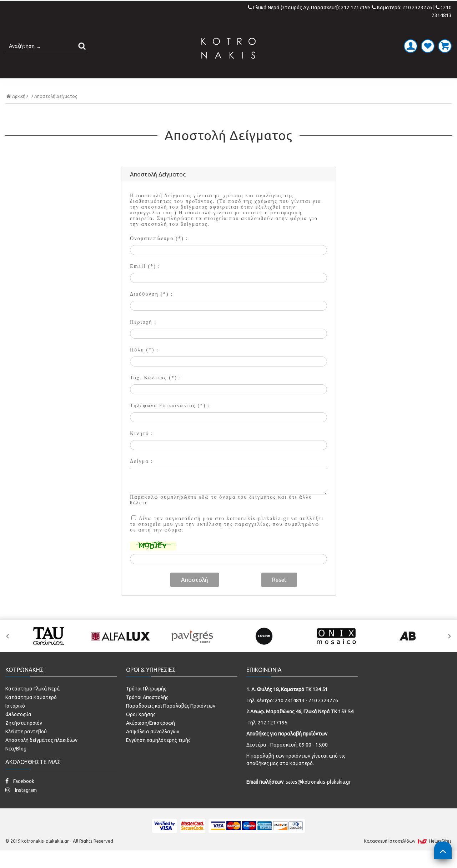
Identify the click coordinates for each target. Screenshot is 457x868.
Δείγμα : (142, 476)
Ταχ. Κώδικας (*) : (156, 393)
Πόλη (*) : (144, 365)
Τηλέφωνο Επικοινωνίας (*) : (170, 421)
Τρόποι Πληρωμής (146, 703)
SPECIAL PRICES (344, 86)
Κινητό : (142, 448)
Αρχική (17, 111)
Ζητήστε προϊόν (24, 738)
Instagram (21, 805)
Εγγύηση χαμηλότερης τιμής (158, 755)
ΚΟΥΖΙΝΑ (291, 86)
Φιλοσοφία (18, 729)
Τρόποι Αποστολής (147, 712)
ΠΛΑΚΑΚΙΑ (105, 86)
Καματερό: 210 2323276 (402, 8)
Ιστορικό (15, 720)
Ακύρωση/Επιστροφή (150, 738)
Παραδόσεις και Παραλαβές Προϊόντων (171, 720)
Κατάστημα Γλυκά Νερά (33, 703)
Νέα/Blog (16, 763)
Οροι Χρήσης (141, 729)
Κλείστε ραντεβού (26, 746)
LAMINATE (247, 86)
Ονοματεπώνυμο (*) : (159, 253)
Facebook (20, 796)
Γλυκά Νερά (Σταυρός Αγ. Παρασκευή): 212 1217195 (310, 8)
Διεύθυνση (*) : (152, 309)
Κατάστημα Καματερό (31, 712)
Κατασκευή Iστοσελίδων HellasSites (408, 855)
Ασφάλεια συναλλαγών (153, 746)
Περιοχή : (143, 337)
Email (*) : (145, 281)
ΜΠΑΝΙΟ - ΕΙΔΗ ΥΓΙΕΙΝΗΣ (176, 86)
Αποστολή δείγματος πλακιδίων (41, 755)
